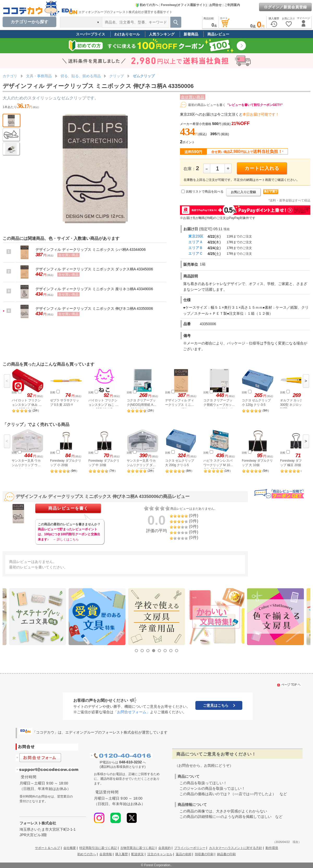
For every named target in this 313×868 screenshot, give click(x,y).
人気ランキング (162, 34)
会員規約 (165, 848)
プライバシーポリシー (190, 848)
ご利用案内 (232, 5)
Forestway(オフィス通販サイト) (184, 5)
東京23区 (196, 236)
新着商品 (191, 34)
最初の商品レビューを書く (207, 105)
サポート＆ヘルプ (47, 848)
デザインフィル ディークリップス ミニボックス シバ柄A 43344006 (91, 249)
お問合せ (215, 5)
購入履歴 (122, 854)
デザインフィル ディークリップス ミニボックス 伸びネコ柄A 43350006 (94, 308)
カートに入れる (262, 168)
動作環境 (272, 848)
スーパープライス (91, 34)
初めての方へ (147, 5)
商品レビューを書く (68, 508)
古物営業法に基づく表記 (137, 848)
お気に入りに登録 (243, 192)
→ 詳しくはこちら (66, 539)
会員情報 (106, 854)
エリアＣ (196, 253)
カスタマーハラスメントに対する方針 (236, 848)
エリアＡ (196, 242)
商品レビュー (218, 34)
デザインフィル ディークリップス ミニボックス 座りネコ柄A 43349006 (94, 289)
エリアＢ (196, 248)
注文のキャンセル (160, 854)
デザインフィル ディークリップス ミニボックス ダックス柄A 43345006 (94, 269)
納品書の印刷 (226, 854)
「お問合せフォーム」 (132, 712)
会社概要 (70, 848)
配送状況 (137, 854)
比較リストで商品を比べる (205, 192)
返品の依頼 (184, 854)
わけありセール (127, 34)
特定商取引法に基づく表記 (98, 848)
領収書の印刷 (204, 854)
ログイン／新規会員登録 (285, 7)
